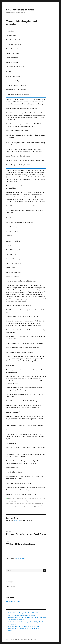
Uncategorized (34, 498)
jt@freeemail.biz (20, 558)
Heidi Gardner (32, 502)
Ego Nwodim (19, 502)
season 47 (23, 507)
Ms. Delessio (33, 505)
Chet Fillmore (31, 500)
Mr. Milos (12, 505)
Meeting (33, 503)
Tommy (31, 507)
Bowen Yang (24, 500)
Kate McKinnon (14, 503)
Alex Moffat (9, 500)
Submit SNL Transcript (13, 601)
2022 (29, 498)
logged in (17, 520)
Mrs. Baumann (19, 505)
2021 (26, 498)
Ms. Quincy (39, 505)
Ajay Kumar (11, 498)
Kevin (29, 503)
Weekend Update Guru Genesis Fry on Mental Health (24, 626)
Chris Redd (9, 502)
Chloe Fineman (39, 500)
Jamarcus (39, 502)
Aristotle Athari (16, 500)
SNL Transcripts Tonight (20, 10)
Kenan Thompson (23, 503)
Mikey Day (39, 503)
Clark (14, 502)
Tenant (27, 507)
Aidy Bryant (42, 498)
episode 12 (25, 502)
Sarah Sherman (16, 507)
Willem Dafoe (37, 507)
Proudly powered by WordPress (28, 639)
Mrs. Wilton (26, 505)
